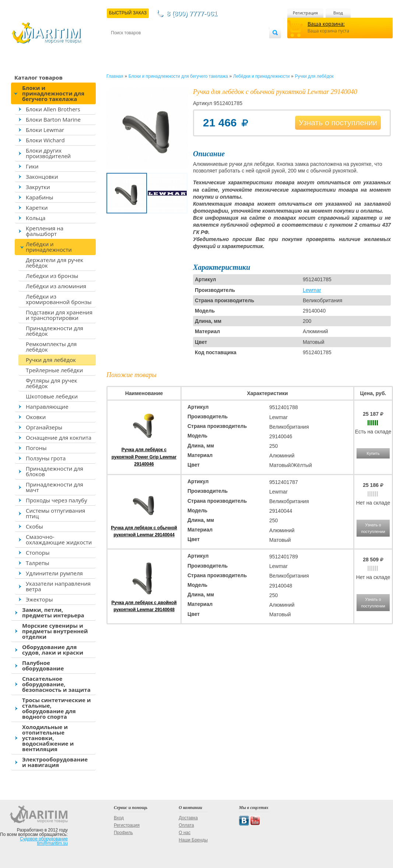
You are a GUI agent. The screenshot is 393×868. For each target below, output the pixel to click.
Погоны (36, 448)
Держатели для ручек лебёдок (55, 263)
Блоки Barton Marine (53, 119)
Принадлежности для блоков (55, 471)
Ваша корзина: (326, 24)
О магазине (199, 45)
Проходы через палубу (56, 500)
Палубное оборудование (43, 665)
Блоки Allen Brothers (53, 109)
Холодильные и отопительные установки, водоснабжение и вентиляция (48, 738)
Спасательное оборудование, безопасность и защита (56, 684)
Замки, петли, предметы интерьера (53, 612)
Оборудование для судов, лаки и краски (53, 650)
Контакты (119, 45)
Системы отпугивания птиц (55, 513)
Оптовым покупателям (246, 45)
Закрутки (38, 187)
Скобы (34, 526)
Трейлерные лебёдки (54, 370)
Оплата (172, 45)
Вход (338, 13)
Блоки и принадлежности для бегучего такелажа (53, 93)
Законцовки (42, 177)
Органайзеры (44, 427)
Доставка (147, 45)
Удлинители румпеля (54, 573)
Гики (32, 166)
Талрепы (38, 563)
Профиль (123, 833)
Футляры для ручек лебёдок (51, 383)
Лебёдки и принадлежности (49, 247)
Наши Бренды (193, 840)
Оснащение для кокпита (59, 438)
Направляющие (47, 407)
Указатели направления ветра (58, 586)
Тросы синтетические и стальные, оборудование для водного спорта (57, 708)
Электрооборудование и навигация (55, 762)
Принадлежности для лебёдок (55, 331)
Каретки (37, 208)
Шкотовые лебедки (52, 396)
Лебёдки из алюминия (56, 286)
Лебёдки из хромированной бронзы (59, 299)
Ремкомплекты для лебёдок (51, 347)
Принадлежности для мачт (55, 487)
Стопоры (38, 552)
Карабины (39, 197)
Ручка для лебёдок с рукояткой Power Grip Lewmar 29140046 (144, 457)
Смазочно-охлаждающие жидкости (59, 539)
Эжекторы (39, 599)
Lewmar (312, 290)
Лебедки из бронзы (52, 276)
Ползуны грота (46, 458)
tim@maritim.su (52, 843)
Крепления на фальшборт (45, 231)
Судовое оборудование (44, 839)
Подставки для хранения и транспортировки (59, 315)
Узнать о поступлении (338, 123)
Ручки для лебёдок (51, 360)
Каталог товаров (38, 77)
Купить (373, 453)
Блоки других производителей (48, 153)
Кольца (36, 218)
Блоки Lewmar (45, 130)
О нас (185, 833)
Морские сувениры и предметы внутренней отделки (55, 631)
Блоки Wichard (45, 140)
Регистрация (305, 13)
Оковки (36, 417)
